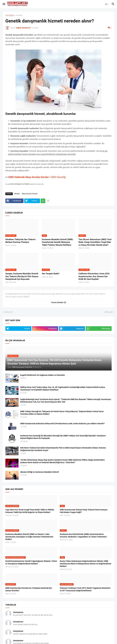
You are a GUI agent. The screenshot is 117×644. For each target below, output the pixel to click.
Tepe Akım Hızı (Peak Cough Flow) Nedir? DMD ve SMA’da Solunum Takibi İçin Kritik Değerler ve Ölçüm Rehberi (30, 511)
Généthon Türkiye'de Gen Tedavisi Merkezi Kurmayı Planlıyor (20, 241)
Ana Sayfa (10, 15)
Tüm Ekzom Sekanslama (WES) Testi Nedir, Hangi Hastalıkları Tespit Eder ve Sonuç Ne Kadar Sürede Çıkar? (95, 242)
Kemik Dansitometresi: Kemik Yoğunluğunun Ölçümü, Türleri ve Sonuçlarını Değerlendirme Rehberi (31, 562)
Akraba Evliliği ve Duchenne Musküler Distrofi (40, 472)
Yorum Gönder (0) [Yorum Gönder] (59, 302)
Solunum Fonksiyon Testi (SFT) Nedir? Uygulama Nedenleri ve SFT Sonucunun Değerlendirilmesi (85, 589)
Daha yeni (8, 312)
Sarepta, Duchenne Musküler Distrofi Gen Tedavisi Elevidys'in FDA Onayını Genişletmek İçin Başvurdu (22, 276)
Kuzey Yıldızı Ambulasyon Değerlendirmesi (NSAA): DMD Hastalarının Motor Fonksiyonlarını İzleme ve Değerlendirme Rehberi (86, 564)
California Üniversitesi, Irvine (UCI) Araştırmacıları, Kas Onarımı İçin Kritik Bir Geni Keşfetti (94, 276)
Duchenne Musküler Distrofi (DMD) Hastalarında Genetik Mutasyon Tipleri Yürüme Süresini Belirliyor (57, 242)
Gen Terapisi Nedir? (51, 274)
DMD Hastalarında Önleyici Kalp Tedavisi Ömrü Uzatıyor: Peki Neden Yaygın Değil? (84, 511)
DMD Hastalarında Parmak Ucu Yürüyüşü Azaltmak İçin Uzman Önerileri (29, 589)
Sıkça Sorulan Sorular (30, 194)
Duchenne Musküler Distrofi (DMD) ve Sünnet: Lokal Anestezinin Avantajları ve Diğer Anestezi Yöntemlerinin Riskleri (29, 537)
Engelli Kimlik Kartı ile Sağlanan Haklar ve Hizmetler (43, 375)
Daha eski (109, 312)
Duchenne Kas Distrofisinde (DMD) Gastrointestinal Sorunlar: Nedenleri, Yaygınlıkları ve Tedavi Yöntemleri (83, 535)
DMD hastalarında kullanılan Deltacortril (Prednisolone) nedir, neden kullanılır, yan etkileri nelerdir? (62, 424)
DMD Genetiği (37, 177)
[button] (4, 4)
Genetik (19, 15)
